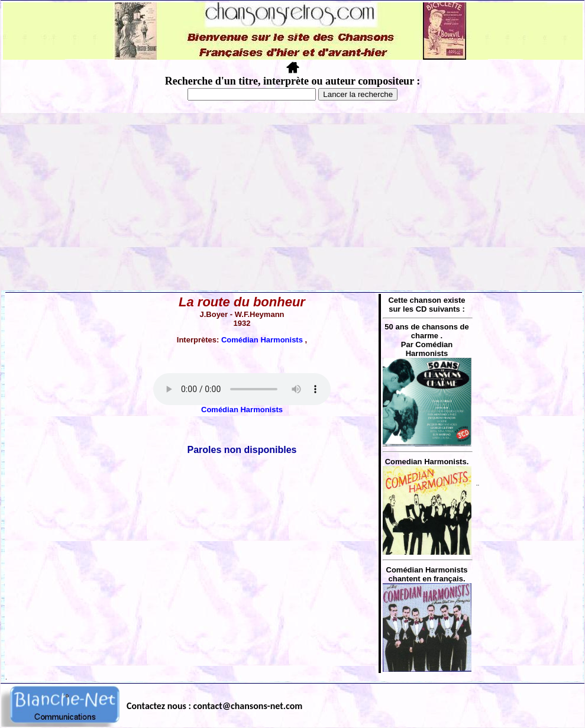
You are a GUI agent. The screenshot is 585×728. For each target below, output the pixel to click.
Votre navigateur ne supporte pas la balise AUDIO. (242, 389)
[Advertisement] (293, 202)
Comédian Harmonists (263, 340)
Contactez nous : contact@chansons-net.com (214, 706)
